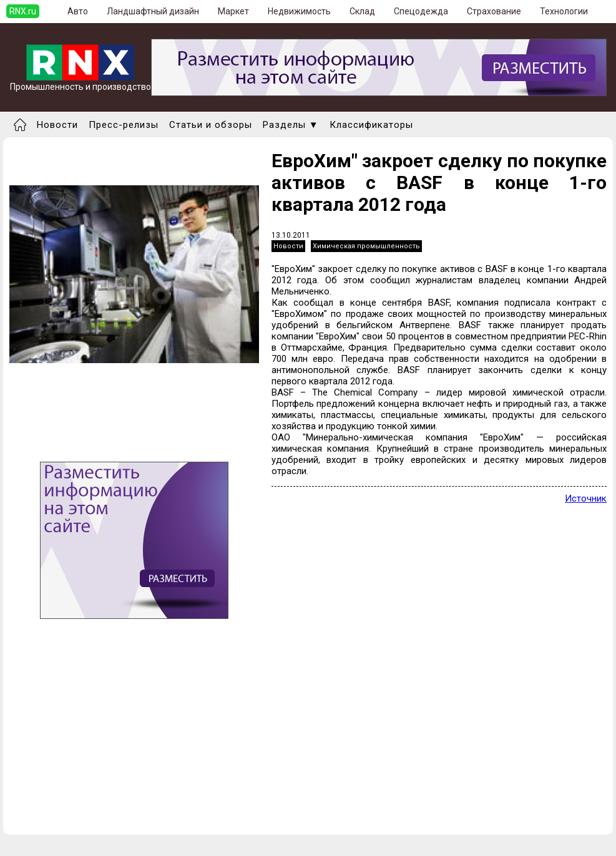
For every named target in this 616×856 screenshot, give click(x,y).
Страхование (494, 11)
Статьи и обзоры (211, 125)
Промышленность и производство (81, 83)
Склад (362, 11)
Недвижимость (299, 11)
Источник (586, 499)
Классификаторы (371, 125)
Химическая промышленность (366, 246)
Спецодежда (421, 11)
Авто (78, 11)
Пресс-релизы (124, 125)
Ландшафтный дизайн (153, 11)
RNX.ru (23, 11)
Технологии (564, 11)
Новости (57, 125)
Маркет (233, 11)
